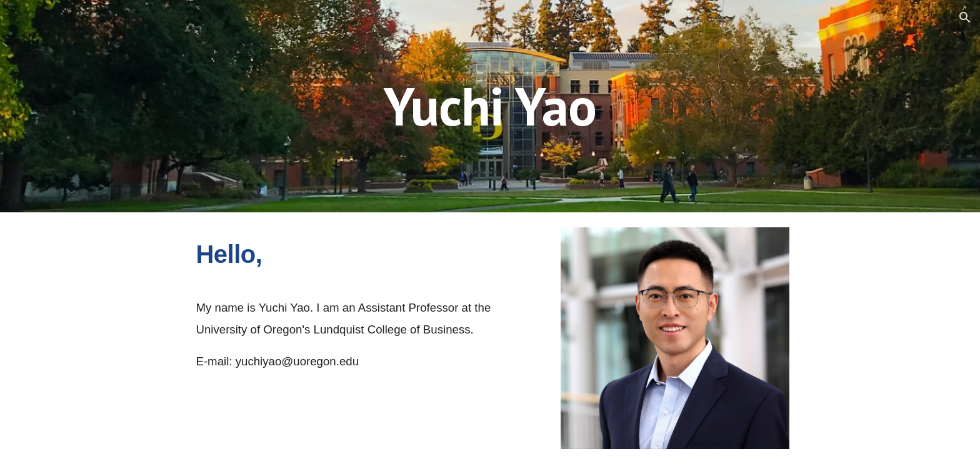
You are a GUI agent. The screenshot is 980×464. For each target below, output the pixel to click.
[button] (965, 17)
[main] (490, 106)
